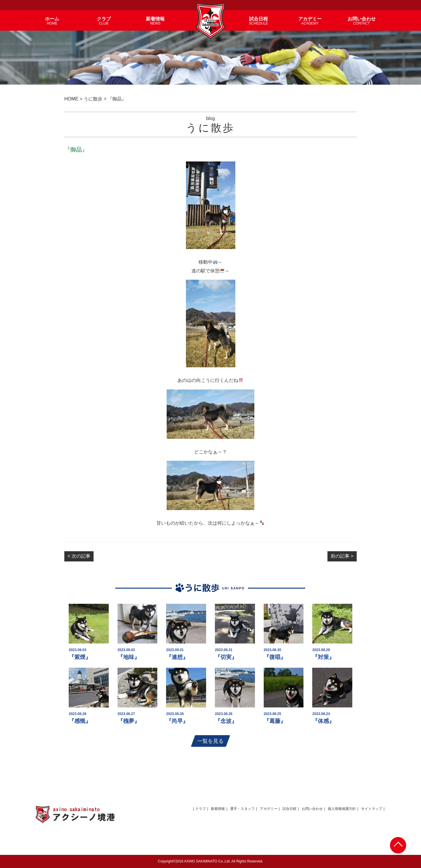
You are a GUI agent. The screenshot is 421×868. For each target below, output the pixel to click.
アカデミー (269, 809)
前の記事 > (342, 556)
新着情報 (218, 809)
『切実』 (226, 657)
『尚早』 (177, 721)
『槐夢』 (129, 721)
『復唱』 (275, 657)
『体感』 (323, 721)
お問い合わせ (312, 809)
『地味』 (129, 657)
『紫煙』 (80, 657)
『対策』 (323, 657)
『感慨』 (80, 721)
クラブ (201, 809)
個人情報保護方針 (342, 809)
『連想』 (177, 657)
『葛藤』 (275, 721)
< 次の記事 (79, 556)
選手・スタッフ (242, 809)
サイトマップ (372, 809)
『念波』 (226, 721)
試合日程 (289, 809)
